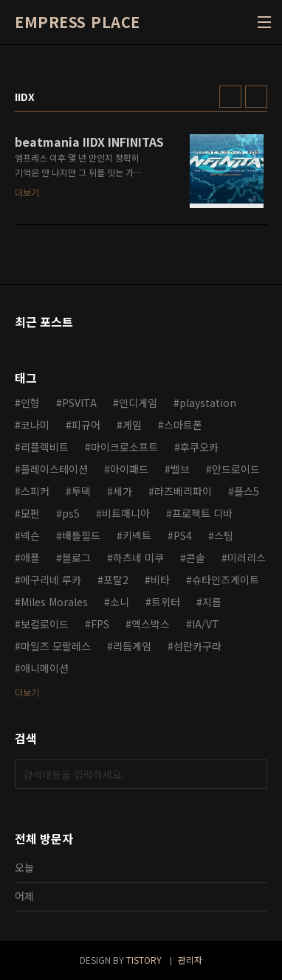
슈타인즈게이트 (226, 580)
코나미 (35, 425)
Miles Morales (54, 602)
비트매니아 (126, 513)
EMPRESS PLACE (78, 22)
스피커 (35, 491)
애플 (30, 557)
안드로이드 (236, 469)
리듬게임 (132, 646)
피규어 (86, 425)
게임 (132, 425)
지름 (212, 602)
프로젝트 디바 (202, 513)
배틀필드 (81, 535)
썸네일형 (230, 97)
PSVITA (79, 403)
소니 (120, 602)
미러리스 (247, 557)
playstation (208, 403)
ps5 (71, 513)
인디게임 (138, 403)
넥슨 (30, 535)
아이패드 (129, 469)
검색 (252, 774)
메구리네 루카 (51, 580)
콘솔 (196, 557)
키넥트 (137, 535)
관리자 (190, 960)
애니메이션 (45, 668)
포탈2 (116, 580)
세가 (123, 491)
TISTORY (144, 960)
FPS (100, 624)
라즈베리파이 (183, 491)
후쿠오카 (199, 447)
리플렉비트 (45, 447)
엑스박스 (151, 624)
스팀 (224, 535)
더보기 (27, 692)
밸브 (180, 469)
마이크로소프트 (124, 447)
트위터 (166, 602)
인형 (30, 403)
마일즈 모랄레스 (56, 646)
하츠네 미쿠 (138, 557)
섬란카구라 (197, 646)
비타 (160, 580)
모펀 (30, 513)
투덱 (81, 491)
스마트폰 (183, 425)
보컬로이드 (45, 624)
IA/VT (206, 624)
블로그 (76, 557)
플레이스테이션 (54, 469)
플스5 (247, 491)
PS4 (183, 535)
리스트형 (256, 97)
